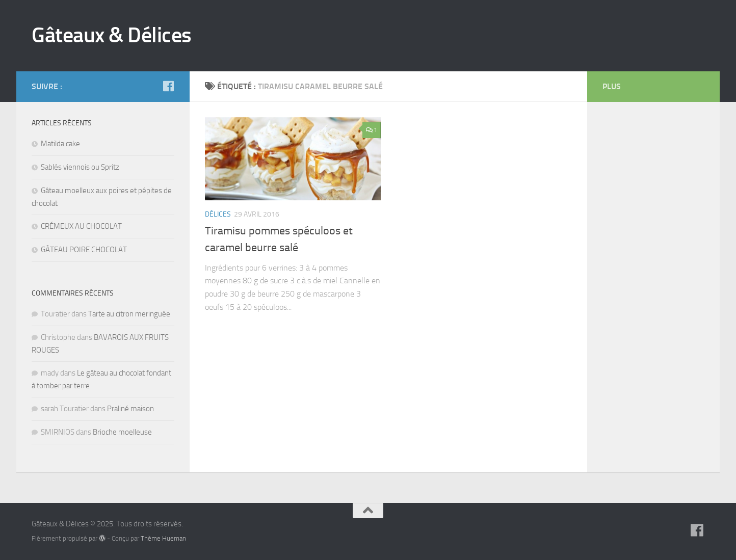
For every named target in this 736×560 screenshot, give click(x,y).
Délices (218, 214)
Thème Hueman (163, 538)
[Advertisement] (643, 270)
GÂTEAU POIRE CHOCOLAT (84, 250)
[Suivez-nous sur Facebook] (168, 86)
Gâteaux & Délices (112, 35)
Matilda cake (60, 144)
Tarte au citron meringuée (129, 314)
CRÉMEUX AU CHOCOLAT (81, 226)
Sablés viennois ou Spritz (80, 167)
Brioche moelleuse (122, 432)
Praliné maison (130, 409)
